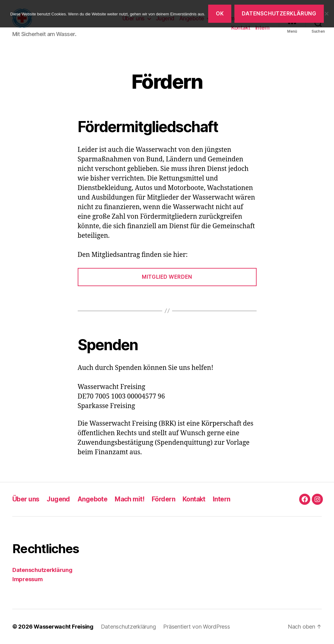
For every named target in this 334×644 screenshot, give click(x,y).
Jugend (58, 499)
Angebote (92, 499)
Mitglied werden (167, 277)
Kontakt (241, 28)
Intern (262, 28)
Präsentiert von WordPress (196, 627)
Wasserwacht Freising (64, 627)
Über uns (26, 499)
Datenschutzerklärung (42, 570)
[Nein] (326, 14)
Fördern (163, 499)
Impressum (28, 579)
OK (220, 14)
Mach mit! (130, 499)
